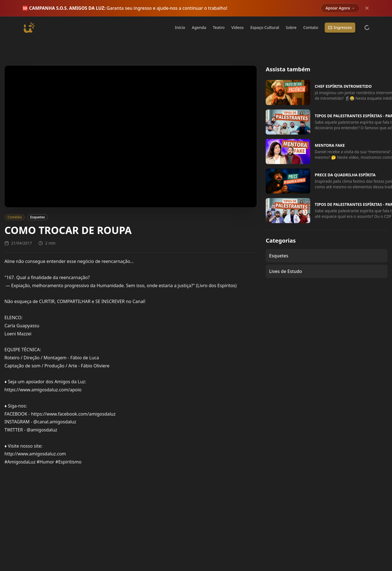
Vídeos (237, 27)
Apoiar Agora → (340, 8)
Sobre (291, 27)
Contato (311, 27)
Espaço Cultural (265, 27)
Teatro (219, 27)
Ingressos (340, 27)
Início (180, 27)
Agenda (199, 27)
